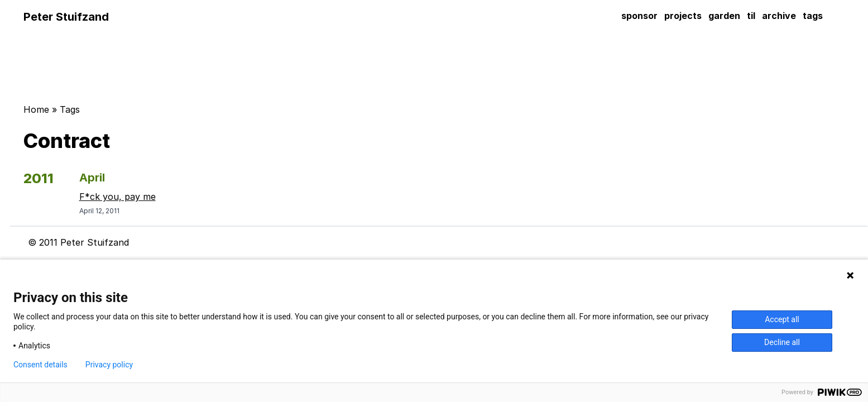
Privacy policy (109, 365)
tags (813, 16)
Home (36, 109)
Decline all (782, 342)
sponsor (639, 16)
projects (683, 16)
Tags (70, 109)
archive (779, 16)
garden (724, 16)
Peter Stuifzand (66, 17)
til (751, 16)
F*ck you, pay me (118, 197)
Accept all (782, 319)
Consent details (40, 365)
